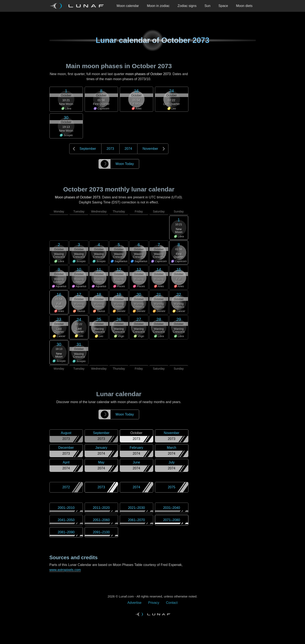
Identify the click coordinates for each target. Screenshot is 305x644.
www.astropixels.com (65, 570)
